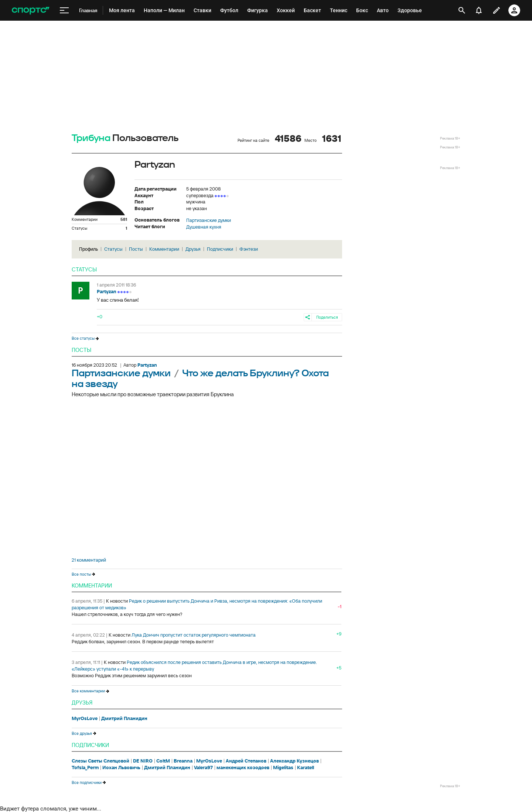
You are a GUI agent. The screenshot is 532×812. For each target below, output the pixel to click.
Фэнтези (249, 249)
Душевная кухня (204, 227)
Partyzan (107, 292)
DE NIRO (143, 761)
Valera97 (203, 768)
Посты (136, 249)
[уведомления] (479, 10)
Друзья (193, 249)
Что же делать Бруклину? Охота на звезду (200, 379)
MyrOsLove (85, 719)
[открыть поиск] (462, 10)
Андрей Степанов (246, 761)
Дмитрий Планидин (124, 719)
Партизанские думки (209, 220)
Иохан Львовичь (121, 768)
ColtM (163, 761)
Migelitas (283, 768)
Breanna (183, 761)
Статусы (113, 249)
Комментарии (164, 249)
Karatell (306, 768)
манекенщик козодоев (243, 768)
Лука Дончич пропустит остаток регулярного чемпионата (194, 635)
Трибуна (91, 138)
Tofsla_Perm (85, 768)
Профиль (88, 249)
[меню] (64, 11)
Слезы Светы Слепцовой (100, 761)
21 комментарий (89, 560)
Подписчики (220, 249)
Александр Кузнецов (294, 761)
